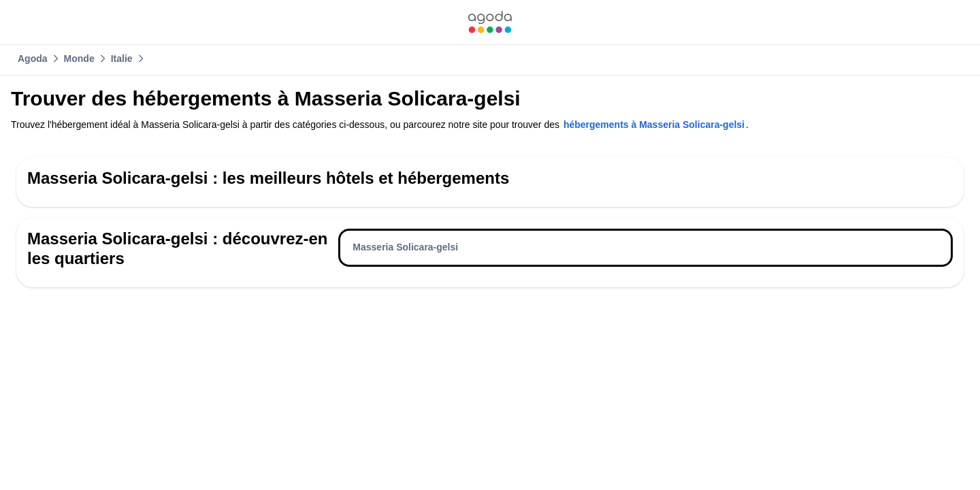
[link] (490, 22)
